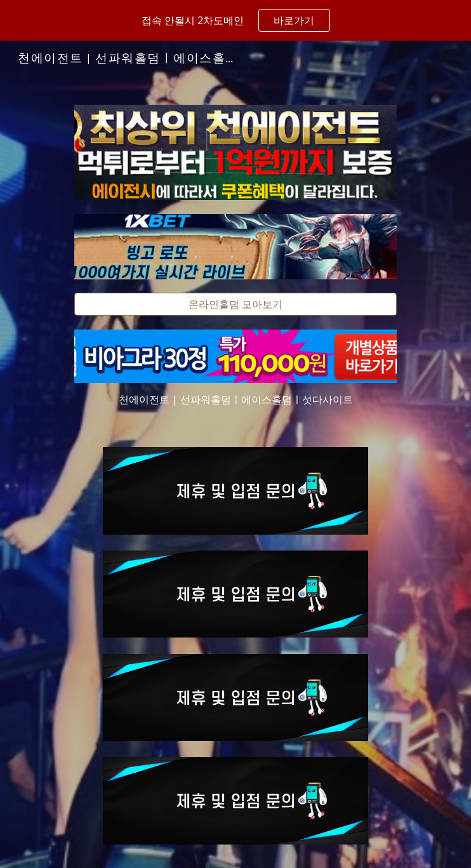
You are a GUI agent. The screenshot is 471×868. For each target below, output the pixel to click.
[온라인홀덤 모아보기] (235, 304)
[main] (235, 400)
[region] (235, 20)
